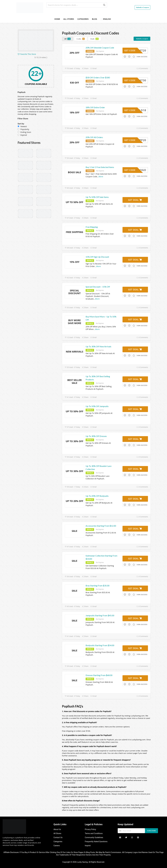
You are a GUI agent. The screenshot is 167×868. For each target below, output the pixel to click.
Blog (95, 19)
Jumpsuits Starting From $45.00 (100, 615)
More (101, 177)
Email (93, 68)
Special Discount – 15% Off (98, 287)
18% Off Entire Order (95, 107)
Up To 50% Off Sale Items (97, 197)
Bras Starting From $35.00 (97, 586)
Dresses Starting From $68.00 (99, 675)
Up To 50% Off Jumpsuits (97, 406)
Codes (81, 39)
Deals (95, 39)
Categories (83, 19)
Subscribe (152, 831)
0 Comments (142, 68)
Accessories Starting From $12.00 (101, 526)
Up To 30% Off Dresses (96, 436)
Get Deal (135, 200)
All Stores (69, 19)
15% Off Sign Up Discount (97, 257)
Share (85, 68)
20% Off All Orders (94, 137)
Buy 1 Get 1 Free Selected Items (100, 167)
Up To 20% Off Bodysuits (97, 496)
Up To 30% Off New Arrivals (98, 346)
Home (57, 19)
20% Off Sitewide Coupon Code (100, 48)
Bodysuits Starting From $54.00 (100, 645)
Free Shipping (92, 227)
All (68, 39)
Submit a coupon (142, 39)
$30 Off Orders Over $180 (98, 77)
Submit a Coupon (142, 7)
